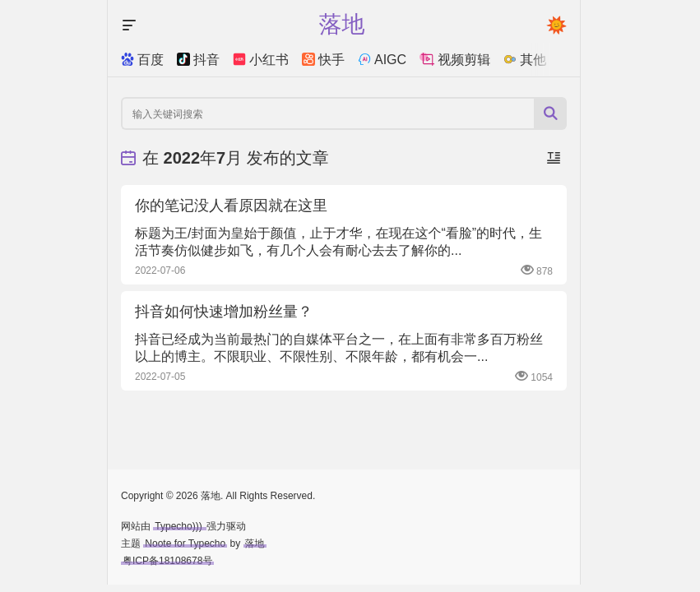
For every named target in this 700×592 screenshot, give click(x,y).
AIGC (382, 60)
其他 (525, 60)
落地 (255, 543)
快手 (323, 60)
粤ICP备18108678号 (167, 561)
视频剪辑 (455, 60)
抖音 (198, 60)
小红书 (261, 60)
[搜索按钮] (550, 113)
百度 (142, 60)
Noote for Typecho (185, 543)
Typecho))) (180, 526)
